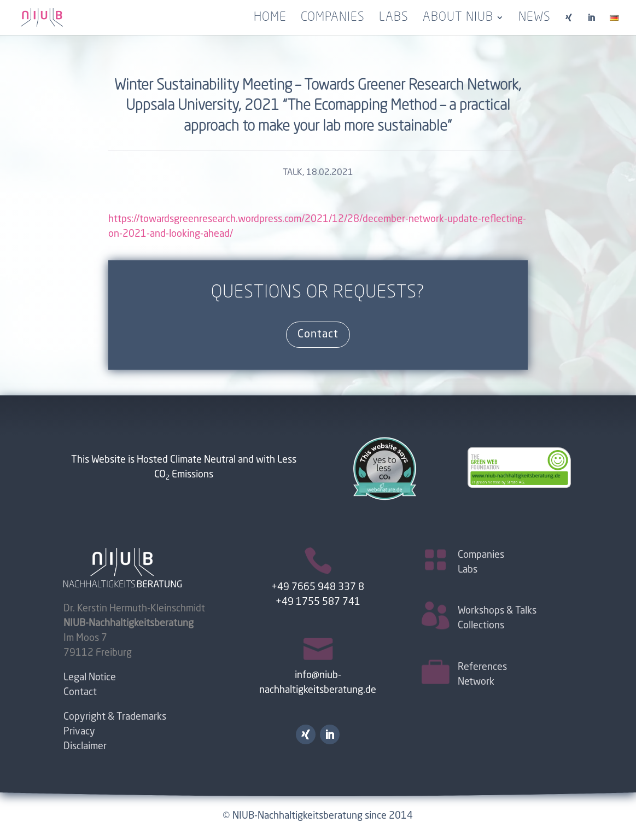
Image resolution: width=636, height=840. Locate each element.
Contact (318, 335)
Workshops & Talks (497, 611)
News (535, 19)
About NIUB (458, 19)
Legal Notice (90, 678)
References (482, 667)
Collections (481, 626)
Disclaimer (85, 746)
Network (476, 682)
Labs (394, 19)
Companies (333, 19)
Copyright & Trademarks (115, 717)
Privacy (79, 732)
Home (270, 19)
